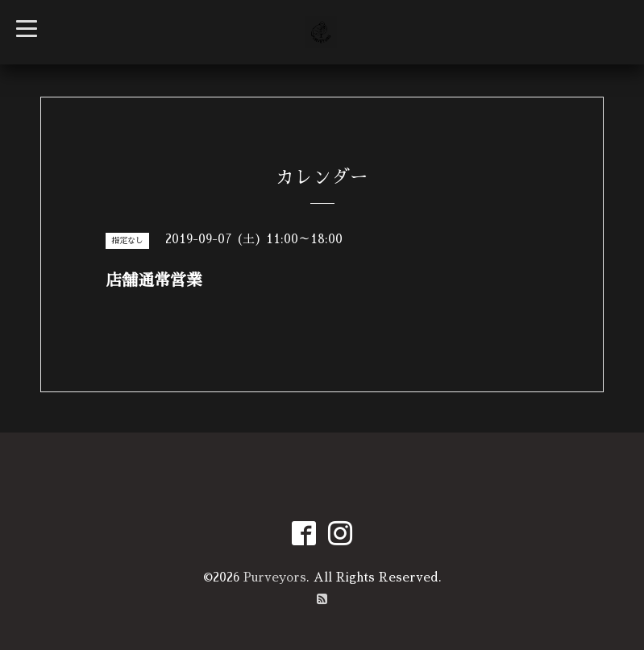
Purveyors (275, 577)
